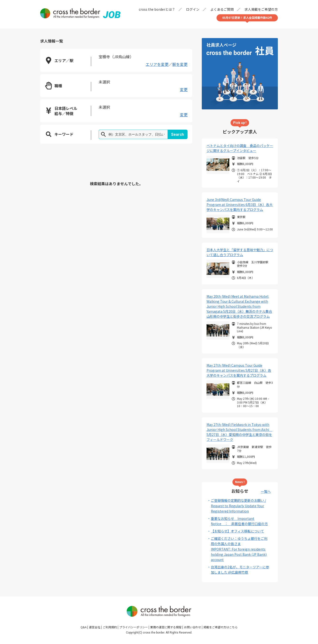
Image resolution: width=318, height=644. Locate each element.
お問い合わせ (193, 627)
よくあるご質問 (222, 9)
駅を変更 (180, 64)
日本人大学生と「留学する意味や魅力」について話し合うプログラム (240, 252)
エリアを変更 (157, 64)
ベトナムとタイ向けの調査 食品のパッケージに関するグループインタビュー (240, 148)
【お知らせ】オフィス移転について (237, 531)
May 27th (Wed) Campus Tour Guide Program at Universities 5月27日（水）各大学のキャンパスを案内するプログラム (239, 370)
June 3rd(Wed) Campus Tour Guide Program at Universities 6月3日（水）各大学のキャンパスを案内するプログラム (240, 205)
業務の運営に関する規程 (166, 627)
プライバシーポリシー (134, 627)
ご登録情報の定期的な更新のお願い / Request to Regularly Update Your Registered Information (238, 506)
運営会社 (95, 627)
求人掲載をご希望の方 (261, 9)
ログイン (193, 9)
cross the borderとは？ (157, 9)
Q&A (84, 627)
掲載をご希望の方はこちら (221, 627)
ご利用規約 (110, 627)
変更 (184, 89)
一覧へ (266, 491)
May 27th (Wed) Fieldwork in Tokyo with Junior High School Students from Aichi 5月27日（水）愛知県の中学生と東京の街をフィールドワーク (239, 432)
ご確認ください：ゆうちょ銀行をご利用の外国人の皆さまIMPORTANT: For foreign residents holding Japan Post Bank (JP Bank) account (239, 549)
